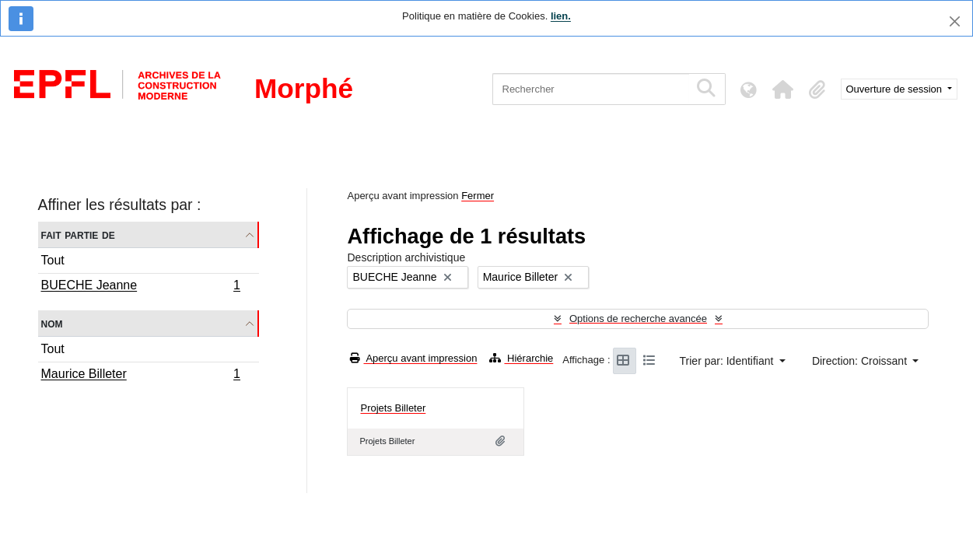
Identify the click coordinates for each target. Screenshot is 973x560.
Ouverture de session (896, 89)
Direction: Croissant (861, 361)
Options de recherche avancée (638, 318)
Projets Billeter (393, 408)
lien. (561, 16)
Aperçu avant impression (413, 358)
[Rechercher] (591, 89)
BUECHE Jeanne (141, 287)
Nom (52, 323)
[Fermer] (955, 21)
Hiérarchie (521, 358)
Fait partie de (78, 234)
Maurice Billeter (141, 376)
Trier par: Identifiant (728, 361)
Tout (53, 260)
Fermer (478, 196)
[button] (783, 89)
